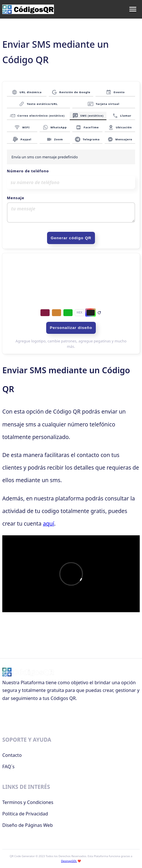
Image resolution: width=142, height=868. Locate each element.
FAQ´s (8, 767)
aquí (48, 523)
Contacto (12, 755)
